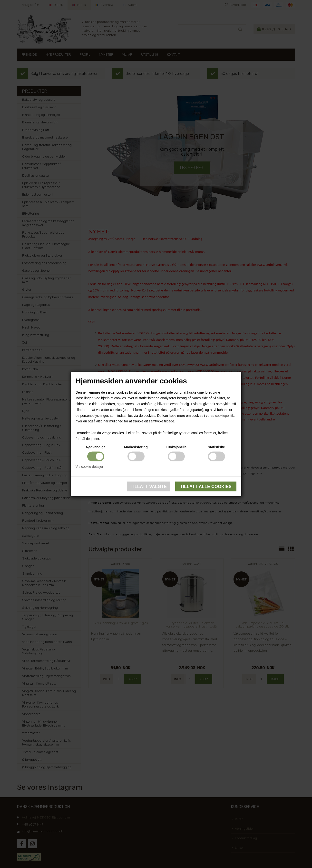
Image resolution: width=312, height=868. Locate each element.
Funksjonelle (176, 447)
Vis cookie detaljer (89, 466)
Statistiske (216, 447)
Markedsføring (136, 447)
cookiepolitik (224, 415)
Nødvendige (96, 447)
